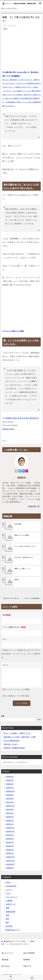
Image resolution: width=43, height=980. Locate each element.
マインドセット (11, 897)
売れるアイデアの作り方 (11, 598)
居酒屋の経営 (11, 912)
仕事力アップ (11, 904)
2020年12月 (10, 806)
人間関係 (9, 901)
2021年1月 (10, 802)
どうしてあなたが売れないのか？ (25, 546)
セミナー (9, 890)
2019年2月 (10, 850)
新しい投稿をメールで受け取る (16, 696)
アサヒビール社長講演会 (32, 598)
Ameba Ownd (8, 429)
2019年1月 (10, 853)
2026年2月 (10, 784)
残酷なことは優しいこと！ (23, 569)
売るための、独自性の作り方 (24, 557)
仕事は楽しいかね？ (11, 744)
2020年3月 (10, 817)
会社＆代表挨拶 (29, 953)
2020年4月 (10, 813)
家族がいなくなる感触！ (22, 535)
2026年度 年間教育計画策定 (14, 748)
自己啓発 (9, 926)
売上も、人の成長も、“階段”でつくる (17, 733)
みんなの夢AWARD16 (11, 741)
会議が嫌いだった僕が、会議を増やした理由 (20, 737)
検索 (3, 716)
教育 (7, 919)
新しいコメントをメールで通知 (16, 689)
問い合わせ (6, 966)
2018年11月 (10, 861)
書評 (7, 922)
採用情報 (26, 960)
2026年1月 (10, 788)
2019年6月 (10, 835)
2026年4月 (10, 777)
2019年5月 (10, 839)
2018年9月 (10, 868)
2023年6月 (10, 799)
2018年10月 (10, 864)
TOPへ (32, 977)
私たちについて (7, 953)
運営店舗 (5, 960)
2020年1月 (10, 824)
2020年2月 (10, 821)
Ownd (5, 29)
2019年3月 (10, 846)
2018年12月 (10, 857)
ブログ (8, 893)
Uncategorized (11, 886)
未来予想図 (18, 524)
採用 (7, 915)
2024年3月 (10, 795)
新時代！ (17, 580)
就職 (7, 908)
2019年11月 (10, 828)
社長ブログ (27, 966)
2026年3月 (10, 780)
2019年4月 (10, 842)
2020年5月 (10, 810)
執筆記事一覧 (34, 506)
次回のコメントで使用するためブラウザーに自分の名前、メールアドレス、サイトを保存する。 (21, 654)
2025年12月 (10, 791)
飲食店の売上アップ (13, 930)
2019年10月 (10, 831)
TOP (14, 941)
